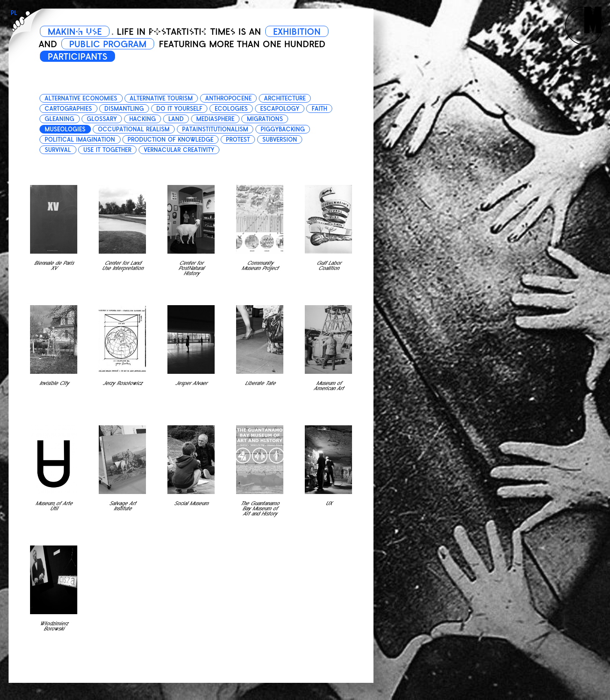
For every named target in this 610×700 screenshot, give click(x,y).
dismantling (124, 109)
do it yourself (179, 109)
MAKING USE (75, 32)
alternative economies (81, 98)
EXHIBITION (297, 32)
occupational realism (134, 129)
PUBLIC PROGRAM (108, 44)
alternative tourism (161, 98)
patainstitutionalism (215, 129)
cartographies (68, 109)
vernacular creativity (179, 150)
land (176, 119)
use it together (107, 150)
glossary (102, 119)
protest (238, 140)
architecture (285, 98)
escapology (280, 109)
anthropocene (228, 98)
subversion (280, 140)
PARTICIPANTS (77, 57)
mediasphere (215, 119)
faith (319, 109)
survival (58, 150)
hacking (143, 119)
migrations (265, 119)
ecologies (231, 109)
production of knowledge (170, 140)
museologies (65, 129)
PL (14, 13)
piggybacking (283, 129)
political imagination (80, 140)
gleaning (59, 119)
